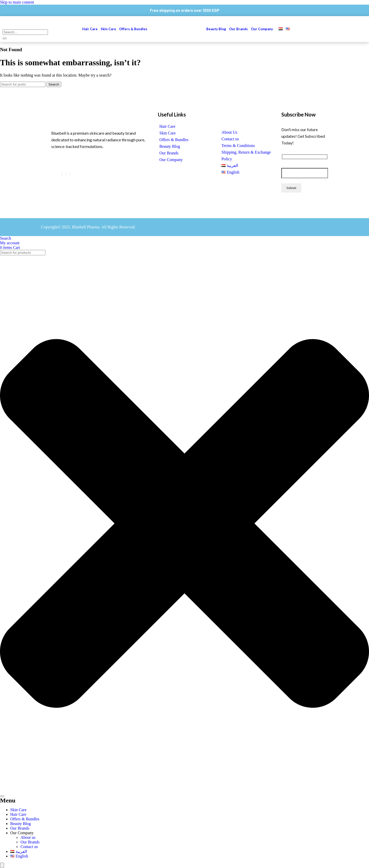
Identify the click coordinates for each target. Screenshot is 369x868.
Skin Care (108, 29)
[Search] (23, 84)
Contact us (230, 139)
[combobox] (23, 253)
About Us (229, 132)
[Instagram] (70, 174)
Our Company (262, 29)
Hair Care (90, 29)
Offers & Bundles (134, 29)
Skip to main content (17, 2)
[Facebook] (62, 174)
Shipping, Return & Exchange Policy (246, 156)
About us (28, 837)
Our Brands (238, 29)
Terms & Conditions (238, 146)
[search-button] (5, 38)
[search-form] (25, 32)
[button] (263, 29)
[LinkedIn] (66, 174)
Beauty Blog (216, 29)
